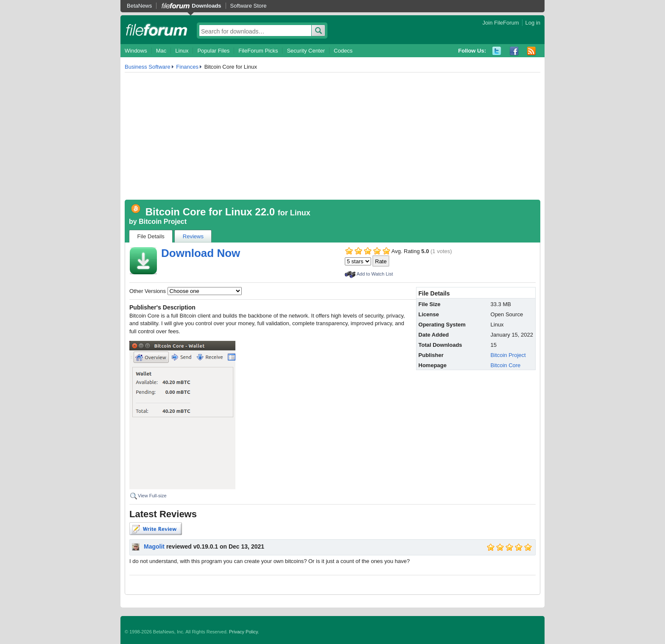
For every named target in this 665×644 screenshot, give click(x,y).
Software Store (249, 6)
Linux (182, 51)
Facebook (514, 51)
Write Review (156, 529)
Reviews (193, 236)
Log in (533, 23)
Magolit (154, 546)
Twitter (497, 51)
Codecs (343, 51)
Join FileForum (501, 23)
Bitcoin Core (506, 365)
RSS (532, 51)
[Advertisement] (332, 136)
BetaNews (139, 6)
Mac (161, 51)
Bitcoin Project (163, 222)
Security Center (306, 51)
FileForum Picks (258, 51)
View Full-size (152, 496)
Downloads (206, 6)
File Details (151, 236)
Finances (187, 67)
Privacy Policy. (244, 632)
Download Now (201, 253)
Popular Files (213, 51)
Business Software (148, 67)
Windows (136, 51)
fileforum (157, 30)
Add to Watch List (375, 274)
